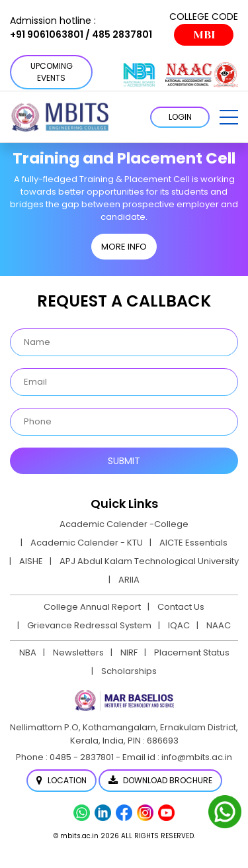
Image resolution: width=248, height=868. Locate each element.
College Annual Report (92, 607)
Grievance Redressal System (89, 625)
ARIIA (129, 580)
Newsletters (78, 652)
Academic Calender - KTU (87, 543)
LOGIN (180, 117)
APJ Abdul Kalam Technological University (149, 561)
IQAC (179, 625)
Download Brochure (160, 780)
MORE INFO (124, 247)
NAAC (219, 625)
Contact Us (181, 607)
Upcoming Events (52, 72)
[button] (229, 117)
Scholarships (129, 671)
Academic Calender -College (124, 524)
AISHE (31, 561)
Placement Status (192, 652)
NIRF (129, 652)
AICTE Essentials (193, 543)
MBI (204, 35)
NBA (28, 652)
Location (62, 780)
